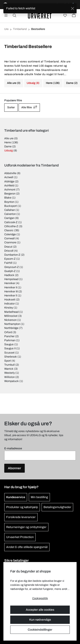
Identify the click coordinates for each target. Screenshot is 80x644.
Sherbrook (11, 357)
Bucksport (11, 206)
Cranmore (10, 242)
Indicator (9, 304)
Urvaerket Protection (20, 537)
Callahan (10, 210)
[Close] (72, 8)
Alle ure (9, 138)
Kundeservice (16, 497)
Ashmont (10, 190)
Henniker (10, 283)
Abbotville (10, 173)
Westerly (9, 373)
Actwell (9, 177)
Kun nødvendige (40, 620)
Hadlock (9, 275)
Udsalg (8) (33, 83)
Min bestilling (39, 497)
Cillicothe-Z (11, 226)
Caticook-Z (11, 222)
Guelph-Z (10, 271)
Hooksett (10, 300)
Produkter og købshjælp (22, 507)
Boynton (9, 202)
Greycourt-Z (12, 267)
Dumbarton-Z (12, 255)
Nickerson (10, 320)
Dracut (8, 247)
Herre (8, 142)
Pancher (9, 336)
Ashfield (9, 186)
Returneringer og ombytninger (26, 527)
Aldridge (9, 182)
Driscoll (9, 251)
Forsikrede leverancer (21, 517)
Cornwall (9, 238)
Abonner (15, 468)
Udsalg (9, 151)
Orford (8, 332)
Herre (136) (53, 83)
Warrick (9, 369)
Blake (8, 198)
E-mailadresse (13, 448)
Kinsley (9, 308)
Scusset (9, 353)
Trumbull (9, 365)
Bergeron (10, 194)
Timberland (20, 29)
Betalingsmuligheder (57, 507)
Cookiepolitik (40, 598)
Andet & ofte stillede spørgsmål (27, 547)
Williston (9, 377)
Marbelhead (11, 312)
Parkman (10, 340)
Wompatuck (12, 381)
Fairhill (8, 263)
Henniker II (11, 287)
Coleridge (10, 234)
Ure (6, 29)
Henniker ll (11, 296)
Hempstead (11, 279)
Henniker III (11, 292)
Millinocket (11, 316)
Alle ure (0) (14, 83)
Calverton (10, 214)
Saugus (9, 344)
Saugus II (10, 348)
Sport (8, 361)
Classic (9, 230)
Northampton (12, 324)
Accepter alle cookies (40, 610)
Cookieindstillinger (40, 630)
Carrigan (9, 218)
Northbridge (11, 328)
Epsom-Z (10, 259)
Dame (8, 147)
